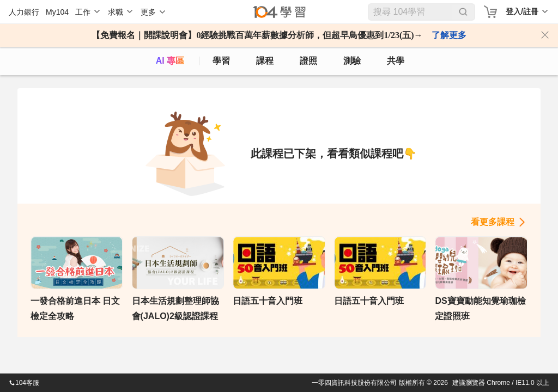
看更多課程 (493, 222)
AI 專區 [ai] (170, 61)
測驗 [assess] (352, 61)
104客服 (24, 383)
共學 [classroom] (396, 61)
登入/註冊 (522, 11)
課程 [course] (265, 61)
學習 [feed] (221, 61)
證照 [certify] (308, 61)
